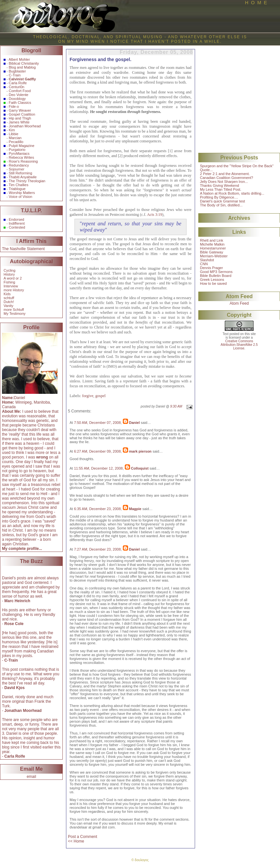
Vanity (8, 306)
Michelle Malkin (212, 244)
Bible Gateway (212, 252)
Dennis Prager (211, 268)
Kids (7, 294)
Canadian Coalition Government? (227, 178)
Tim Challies (19, 185)
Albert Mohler (19, 59)
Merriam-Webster (214, 256)
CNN (204, 264)
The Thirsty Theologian (27, 181)
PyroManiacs (19, 153)
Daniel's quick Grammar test (222, 201)
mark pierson (140, 451)
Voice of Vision (21, 197)
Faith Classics (20, 103)
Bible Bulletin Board (216, 276)
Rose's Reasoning (23, 161)
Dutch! (9, 302)
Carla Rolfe (18, 83)
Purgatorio (17, 150)
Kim (12, 130)
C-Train (15, 75)
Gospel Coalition (22, 114)
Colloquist (140, 468)
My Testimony (15, 313)
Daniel (134, 423)
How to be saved (213, 283)
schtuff (9, 298)
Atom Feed (239, 303)
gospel (100, 396)
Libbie (14, 134)
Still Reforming (21, 173)
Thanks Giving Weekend (220, 185)
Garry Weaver (20, 110)
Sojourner (17, 169)
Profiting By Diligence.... (219, 197)
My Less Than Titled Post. (221, 189)
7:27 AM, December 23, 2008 (97, 549)
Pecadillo (16, 142)
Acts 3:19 (155, 215)
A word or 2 (13, 278)
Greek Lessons (212, 280)
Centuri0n (17, 87)
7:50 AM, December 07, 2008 (97, 423)
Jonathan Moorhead (25, 126)
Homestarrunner (213, 248)
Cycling (9, 270)
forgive (88, 396)
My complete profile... (22, 549)
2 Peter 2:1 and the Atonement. (225, 174)
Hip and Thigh (20, 118)
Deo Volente (19, 95)
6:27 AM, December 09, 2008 (97, 451)
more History (14, 290)
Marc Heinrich (17, 601)
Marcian (15, 138)
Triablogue (17, 189)
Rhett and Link (212, 240)
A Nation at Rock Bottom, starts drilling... (232, 193)
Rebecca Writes (21, 157)
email (32, 777)
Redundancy (19, 165)
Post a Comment (82, 837)
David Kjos (14, 688)
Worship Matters (22, 193)
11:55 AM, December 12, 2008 (98, 468)
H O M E (256, 3)
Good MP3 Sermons (216, 272)
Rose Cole (14, 624)
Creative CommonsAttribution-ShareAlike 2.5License (239, 345)
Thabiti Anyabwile (23, 177)
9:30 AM (176, 406)
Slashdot (207, 260)
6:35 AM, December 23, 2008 (97, 509)
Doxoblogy (17, 99)
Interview (11, 286)
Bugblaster (17, 71)
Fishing (9, 282)
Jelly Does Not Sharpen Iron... (224, 182)
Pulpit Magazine (22, 146)
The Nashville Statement (23, 249)
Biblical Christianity (24, 63)
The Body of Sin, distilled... (221, 205)
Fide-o (14, 106)
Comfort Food (20, 91)
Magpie (135, 509)
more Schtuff (14, 310)
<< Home (76, 841)
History (9, 274)
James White (19, 122)
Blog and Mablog (22, 67)
